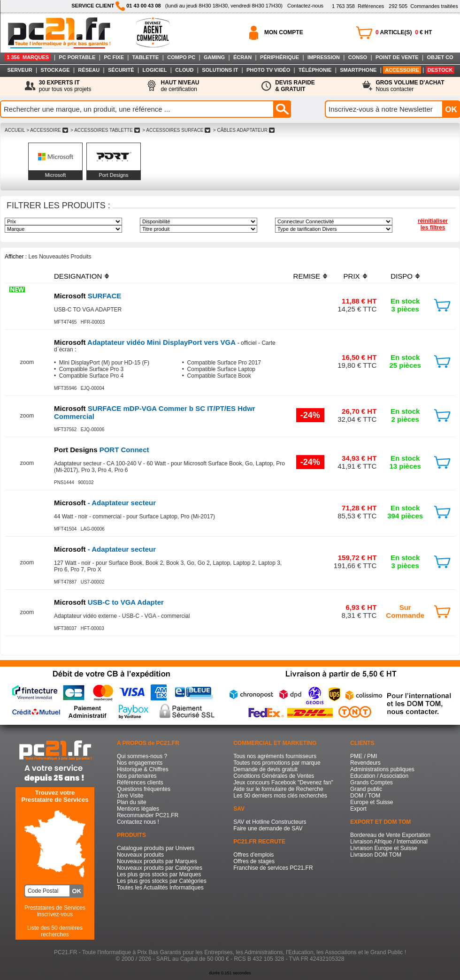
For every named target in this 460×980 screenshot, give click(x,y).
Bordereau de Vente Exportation (390, 835)
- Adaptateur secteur (105, 503)
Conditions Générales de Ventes (274, 776)
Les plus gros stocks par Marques (159, 874)
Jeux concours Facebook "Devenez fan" (283, 782)
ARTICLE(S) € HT (404, 32)
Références (358, 6)
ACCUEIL (15, 130)
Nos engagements (140, 763)
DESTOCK (440, 70)
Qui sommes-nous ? (142, 756)
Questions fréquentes (144, 789)
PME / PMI (364, 756)
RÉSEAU (89, 70)
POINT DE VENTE (397, 57)
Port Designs (114, 175)
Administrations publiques (382, 769)
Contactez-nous (305, 6)
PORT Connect (102, 450)
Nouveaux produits (140, 855)
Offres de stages (254, 861)
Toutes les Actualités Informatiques (160, 888)
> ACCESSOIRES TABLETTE (105, 130)
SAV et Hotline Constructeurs (270, 822)
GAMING (214, 57)
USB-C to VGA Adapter (109, 602)
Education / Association (379, 776)
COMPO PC (181, 57)
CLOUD (184, 70)
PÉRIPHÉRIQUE (280, 57)
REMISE (307, 276)
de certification (180, 86)
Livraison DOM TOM (376, 855)
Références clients (140, 782)
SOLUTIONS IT (220, 70)
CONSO (358, 57)
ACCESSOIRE (402, 70)
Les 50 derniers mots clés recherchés (280, 796)
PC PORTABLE (77, 57)
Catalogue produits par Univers (156, 848)
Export (358, 809)
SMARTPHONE (358, 70)
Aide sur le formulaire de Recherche (278, 789)
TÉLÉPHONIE (315, 70)
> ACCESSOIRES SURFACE (176, 130)
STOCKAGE (55, 70)
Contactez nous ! (138, 822)
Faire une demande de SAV (268, 828)
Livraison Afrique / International (389, 842)
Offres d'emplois (253, 855)
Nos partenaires (137, 776)
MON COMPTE (284, 32)
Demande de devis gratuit (265, 769)
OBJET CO (440, 57)
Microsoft (56, 175)
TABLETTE (146, 57)
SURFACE (88, 296)
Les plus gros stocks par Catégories (162, 881)
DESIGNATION (78, 276)
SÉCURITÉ (121, 70)
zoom (27, 362)
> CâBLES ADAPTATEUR (244, 130)
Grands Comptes (372, 782)
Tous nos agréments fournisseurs (275, 756)
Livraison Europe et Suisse (384, 848)
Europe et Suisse (372, 802)
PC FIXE (114, 57)
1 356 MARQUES (28, 57)
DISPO (402, 276)
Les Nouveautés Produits (60, 257)
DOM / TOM (365, 796)
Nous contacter (410, 86)
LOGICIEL (154, 70)
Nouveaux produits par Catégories (160, 868)
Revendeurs (365, 763)
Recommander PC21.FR (148, 815)
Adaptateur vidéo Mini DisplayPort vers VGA (146, 342)
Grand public (366, 789)
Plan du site (132, 802)
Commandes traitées (423, 6)
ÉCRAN (242, 57)
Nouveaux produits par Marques (157, 861)
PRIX (352, 276)
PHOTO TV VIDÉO (268, 70)
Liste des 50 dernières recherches (55, 931)
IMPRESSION (324, 57)
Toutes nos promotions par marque (277, 763)
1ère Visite (130, 796)
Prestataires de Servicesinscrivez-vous (55, 911)
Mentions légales (138, 809)
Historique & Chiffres (143, 769)
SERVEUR (20, 70)
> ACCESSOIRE (47, 130)
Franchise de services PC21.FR (273, 868)
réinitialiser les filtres (433, 224)
